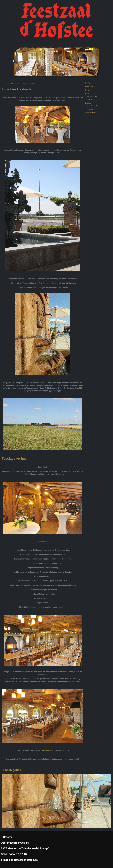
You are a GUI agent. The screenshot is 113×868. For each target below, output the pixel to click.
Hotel (87, 90)
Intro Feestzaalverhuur (19, 89)
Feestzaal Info (92, 109)
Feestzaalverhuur (15, 458)
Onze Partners (91, 113)
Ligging (89, 99)
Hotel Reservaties (93, 106)
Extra (87, 93)
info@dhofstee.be (49, 750)
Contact (88, 103)
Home (88, 83)
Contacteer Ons (92, 96)
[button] (5, 801)
